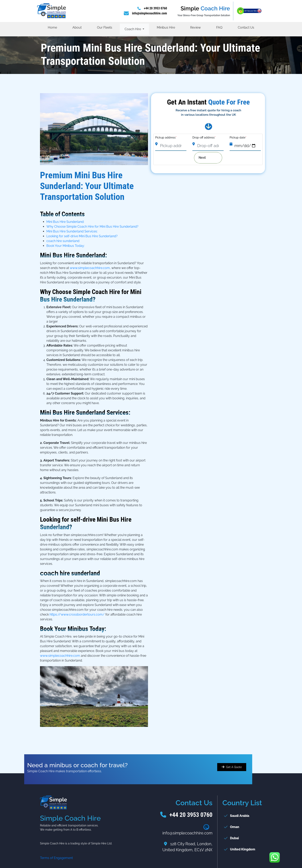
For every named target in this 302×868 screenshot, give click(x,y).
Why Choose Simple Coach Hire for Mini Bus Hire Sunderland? (92, 227)
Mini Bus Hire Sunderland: (65, 222)
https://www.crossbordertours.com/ (77, 614)
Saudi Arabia (240, 816)
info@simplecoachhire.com (149, 13)
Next (205, 158)
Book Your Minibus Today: (65, 246)
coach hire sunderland (63, 241)
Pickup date (238, 138)
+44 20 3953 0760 (155, 8)
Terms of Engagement (56, 858)
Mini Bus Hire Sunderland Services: (72, 231)
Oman (235, 827)
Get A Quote (234, 767)
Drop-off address (204, 138)
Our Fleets (105, 27)
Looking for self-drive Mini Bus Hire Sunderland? (82, 236)
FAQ (219, 27)
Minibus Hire (166, 27)
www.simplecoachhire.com (90, 268)
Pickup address (166, 138)
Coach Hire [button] (133, 29)
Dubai (234, 838)
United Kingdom (243, 849)
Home (52, 27)
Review (195, 27)
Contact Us (246, 27)
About (77, 27)
